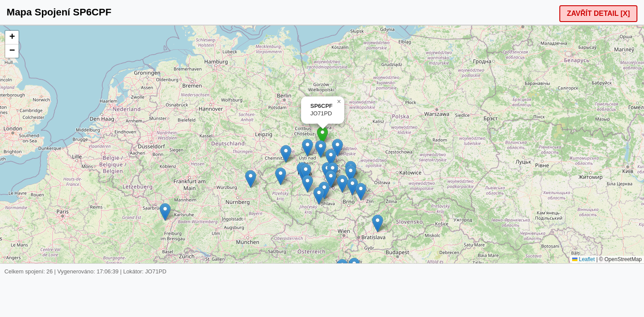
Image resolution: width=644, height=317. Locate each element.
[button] (322, 135)
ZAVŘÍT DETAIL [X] (598, 13)
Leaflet (583, 259)
